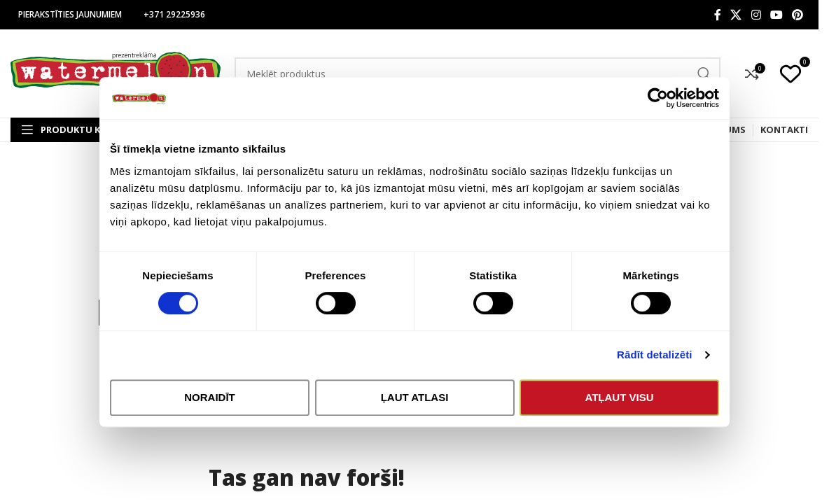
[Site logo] (116, 72)
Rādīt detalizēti (654, 355)
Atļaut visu (619, 397)
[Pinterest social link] (798, 15)
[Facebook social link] (718, 15)
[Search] (478, 73)
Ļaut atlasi (415, 397)
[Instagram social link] (756, 15)
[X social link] (736, 15)
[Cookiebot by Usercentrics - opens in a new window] (658, 98)
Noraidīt (210, 397)
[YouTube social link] (776, 15)
